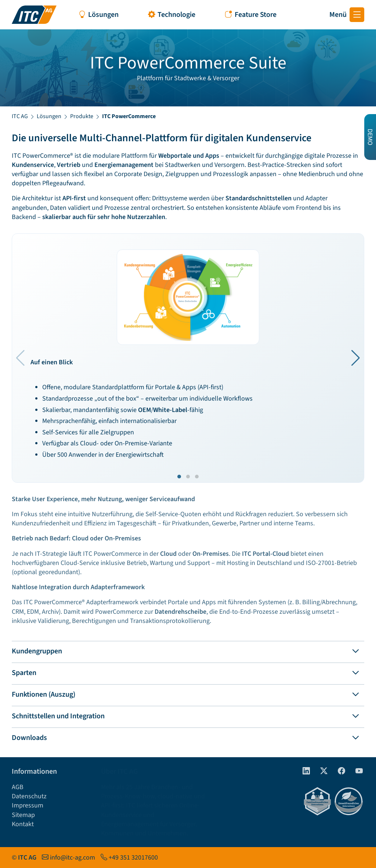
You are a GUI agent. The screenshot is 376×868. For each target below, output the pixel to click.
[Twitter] (321, 772)
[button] (356, 358)
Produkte (82, 116)
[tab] (188, 650)
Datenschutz (29, 796)
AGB (18, 787)
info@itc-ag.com (73, 858)
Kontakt (23, 824)
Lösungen (49, 116)
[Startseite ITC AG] (34, 15)
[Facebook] (339, 772)
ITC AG (20, 116)
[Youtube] (356, 772)
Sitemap (23, 815)
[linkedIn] (303, 772)
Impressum (28, 805)
